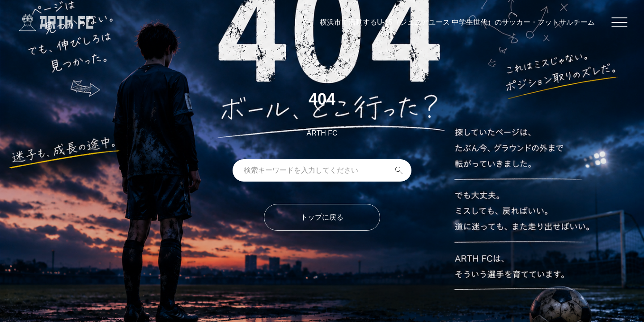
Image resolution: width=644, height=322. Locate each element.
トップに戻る (322, 217)
